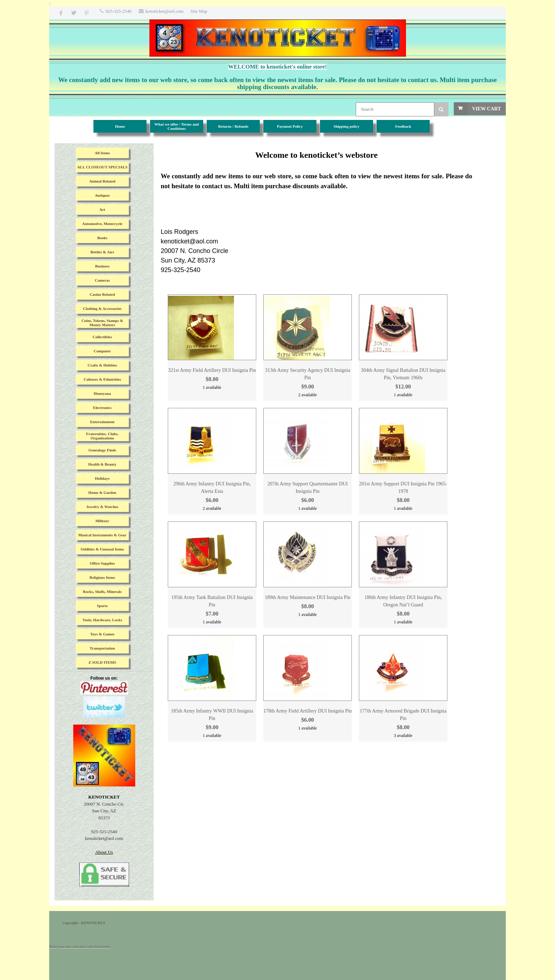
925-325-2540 (119, 11)
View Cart (487, 109)
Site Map (199, 11)
